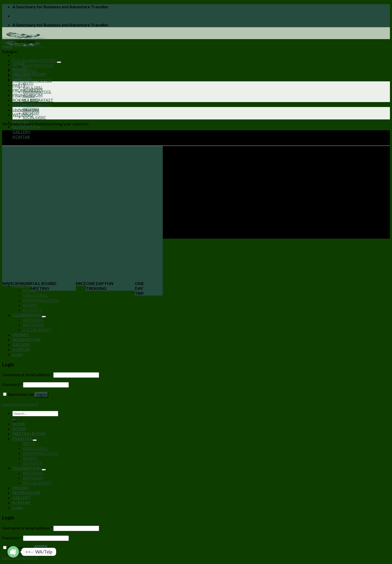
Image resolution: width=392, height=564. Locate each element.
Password (12, 384)
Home (8, 42)
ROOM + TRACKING (32, 105)
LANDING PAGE (38, 65)
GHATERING (25, 70)
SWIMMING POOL (41, 300)
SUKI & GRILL (35, 295)
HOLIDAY (22, 75)
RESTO (28, 83)
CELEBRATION (27, 315)
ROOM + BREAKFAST (33, 100)
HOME (19, 424)
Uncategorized (26, 110)
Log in (41, 395)
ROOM (19, 429)
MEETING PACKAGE (32, 80)
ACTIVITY (32, 310)
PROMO (21, 335)
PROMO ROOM (28, 95)
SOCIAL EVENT (34, 117)
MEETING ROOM (29, 434)
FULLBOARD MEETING (35, 60)
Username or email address (27, 374)
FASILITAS (22, 438)
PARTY (19, 85)
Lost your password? (20, 404)
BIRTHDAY (33, 325)
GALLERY (21, 132)
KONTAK (21, 137)
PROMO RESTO (27, 90)
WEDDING (23, 115)
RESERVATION (26, 127)
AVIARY (30, 305)
